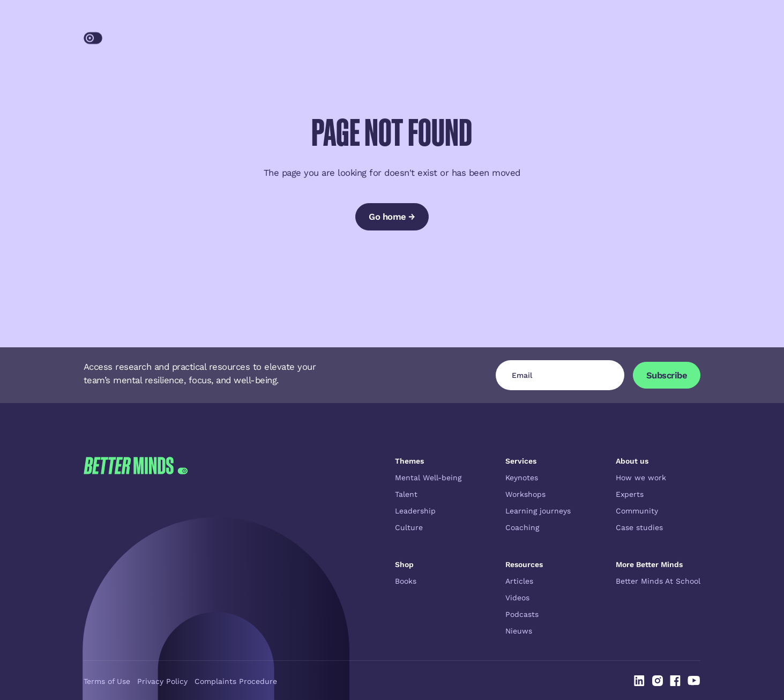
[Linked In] (639, 681)
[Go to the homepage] (136, 546)
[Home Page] (140, 35)
